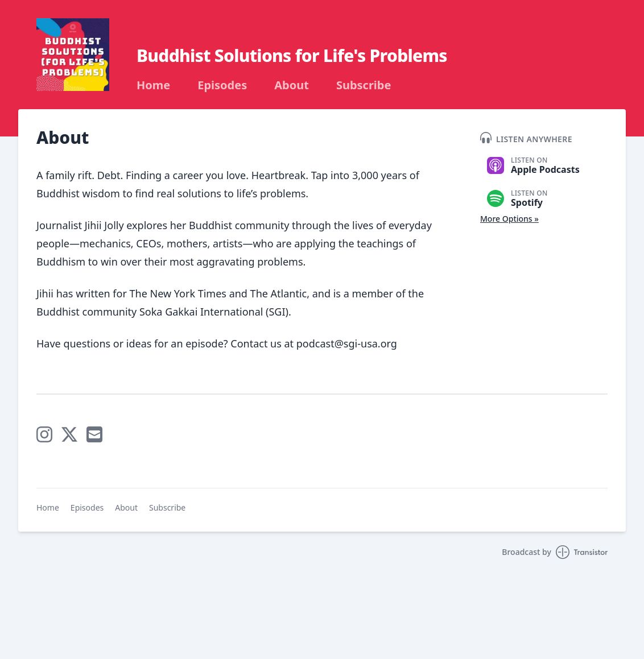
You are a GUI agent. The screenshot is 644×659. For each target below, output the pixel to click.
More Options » (509, 219)
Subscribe (364, 85)
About (292, 85)
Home (153, 85)
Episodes (222, 85)
